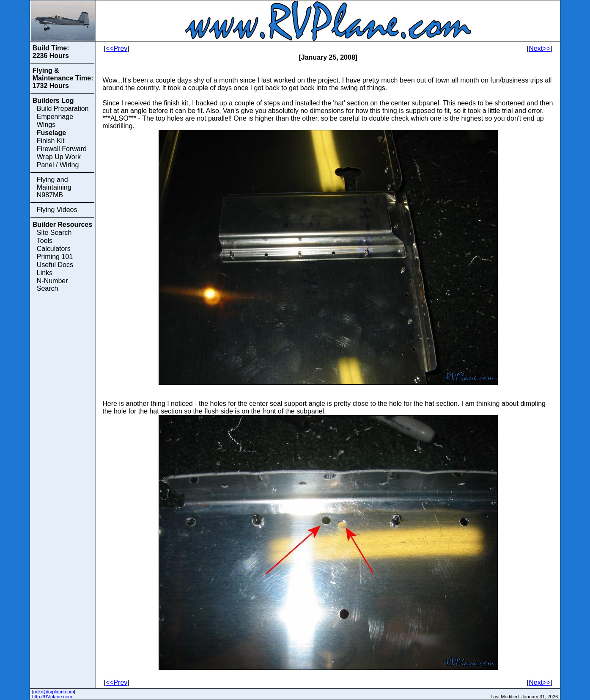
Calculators (54, 249)
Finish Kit (51, 141)
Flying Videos (57, 210)
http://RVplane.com (52, 697)
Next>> (540, 48)
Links (45, 273)
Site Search (54, 233)
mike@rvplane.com (54, 692)
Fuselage (51, 133)
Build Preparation (63, 109)
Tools (45, 241)
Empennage (55, 117)
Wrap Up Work (59, 157)
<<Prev (117, 48)
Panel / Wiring (58, 165)
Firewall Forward (62, 149)
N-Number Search (52, 285)
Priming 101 (55, 257)
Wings (46, 125)
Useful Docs (55, 265)
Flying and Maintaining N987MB (54, 187)
